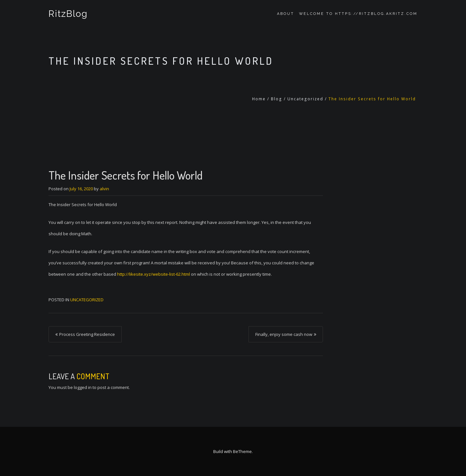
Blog (277, 99)
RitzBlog (68, 14)
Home (259, 99)
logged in (83, 387)
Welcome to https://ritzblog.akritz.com (358, 14)
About (286, 14)
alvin (104, 189)
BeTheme (242, 451)
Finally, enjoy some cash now (284, 334)
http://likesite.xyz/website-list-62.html (154, 274)
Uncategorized (305, 99)
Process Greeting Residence (87, 334)
